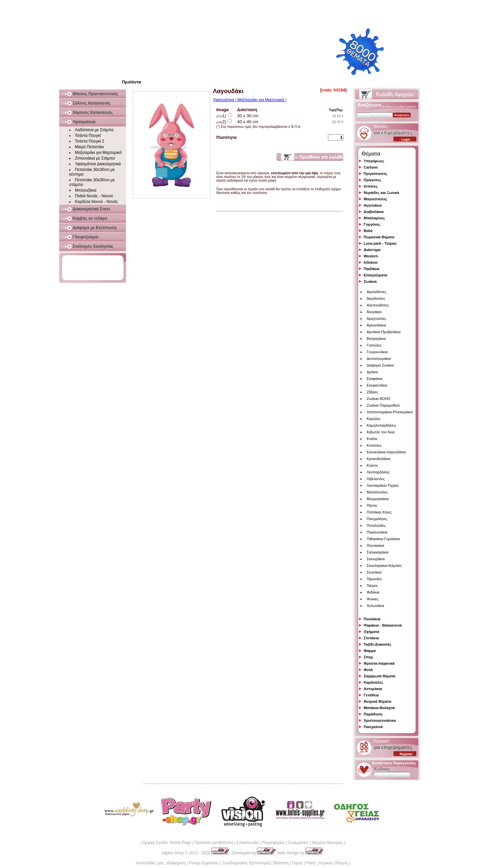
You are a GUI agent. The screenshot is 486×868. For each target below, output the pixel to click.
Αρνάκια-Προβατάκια (384, 332)
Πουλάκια (372, 619)
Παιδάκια (372, 269)
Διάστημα (372, 250)
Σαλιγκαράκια (378, 552)
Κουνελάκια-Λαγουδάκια (386, 452)
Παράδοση (373, 714)
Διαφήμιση (176, 863)
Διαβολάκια (374, 212)
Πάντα (372, 505)
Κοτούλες (374, 445)
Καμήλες (374, 419)
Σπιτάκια (371, 638)
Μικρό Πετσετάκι (89, 147)
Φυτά (368, 670)
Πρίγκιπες (372, 180)
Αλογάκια (374, 312)
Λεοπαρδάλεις (378, 472)
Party (311, 863)
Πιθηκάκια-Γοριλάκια (383, 539)
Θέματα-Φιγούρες (327, 843)
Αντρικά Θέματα (377, 701)
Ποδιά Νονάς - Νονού (94, 196)
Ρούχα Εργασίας (204, 863)
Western (371, 256)
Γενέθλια (371, 695)
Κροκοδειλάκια (379, 459)
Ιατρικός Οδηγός (333, 863)
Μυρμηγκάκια (378, 499)
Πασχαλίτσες (377, 519)
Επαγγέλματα (375, 275)
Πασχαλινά (373, 727)
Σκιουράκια (376, 559)
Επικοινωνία (247, 843)
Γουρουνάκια (377, 352)
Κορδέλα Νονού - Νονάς (96, 202)
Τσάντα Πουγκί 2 (90, 141)
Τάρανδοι (374, 579)
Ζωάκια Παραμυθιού (383, 405)
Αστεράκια (373, 689)
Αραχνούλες (377, 318)
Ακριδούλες (376, 298)
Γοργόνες (372, 224)
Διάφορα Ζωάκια (380, 365)
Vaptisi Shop (173, 853)
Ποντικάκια (375, 546)
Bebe (368, 231)
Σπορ (368, 657)
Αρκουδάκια (376, 325)
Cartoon (371, 167)
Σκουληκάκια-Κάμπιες (384, 566)
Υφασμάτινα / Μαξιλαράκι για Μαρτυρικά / (250, 100)
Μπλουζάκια (86, 190)
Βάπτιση (281, 863)
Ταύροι (372, 586)
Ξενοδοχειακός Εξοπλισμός (246, 863)
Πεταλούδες (376, 525)
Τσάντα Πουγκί (88, 136)
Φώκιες (373, 599)
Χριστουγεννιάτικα (380, 720)
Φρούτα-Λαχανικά (379, 663)
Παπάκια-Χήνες (379, 512)
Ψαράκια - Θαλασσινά (383, 625)
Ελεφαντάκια (377, 385)
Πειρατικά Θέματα (379, 237)
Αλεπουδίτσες (378, 305)
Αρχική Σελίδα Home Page (167, 843)
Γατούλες (374, 345)
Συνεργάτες (298, 843)
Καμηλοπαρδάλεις (381, 425)
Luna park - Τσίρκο (380, 243)
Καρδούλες (373, 682)
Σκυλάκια (374, 572)
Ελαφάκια (375, 379)
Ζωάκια (370, 281)
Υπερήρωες (374, 161)
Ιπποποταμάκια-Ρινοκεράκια (390, 412)
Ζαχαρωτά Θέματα (380, 676)
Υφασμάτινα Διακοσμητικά (98, 164)
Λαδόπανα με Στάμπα (94, 130)
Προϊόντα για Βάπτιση (214, 843)
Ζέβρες (372, 392)
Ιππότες (371, 186)
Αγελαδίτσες (377, 292)
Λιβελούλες (376, 479)
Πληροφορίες (273, 843)
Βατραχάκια (376, 339)
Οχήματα (371, 632)
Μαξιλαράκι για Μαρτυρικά (98, 153)
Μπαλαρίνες (374, 218)
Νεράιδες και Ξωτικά (381, 193)
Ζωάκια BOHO (379, 399)
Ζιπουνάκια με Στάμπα (95, 158)
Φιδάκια (373, 592)
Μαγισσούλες (375, 199)
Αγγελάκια (373, 205)
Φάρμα (370, 651)
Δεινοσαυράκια (379, 359)
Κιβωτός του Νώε (381, 432)
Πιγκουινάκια (377, 532)
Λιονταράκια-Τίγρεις (383, 485)
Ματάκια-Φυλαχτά (379, 708)
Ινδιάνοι (371, 262)
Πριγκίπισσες (376, 174)
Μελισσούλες (377, 492)
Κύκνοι (372, 465)
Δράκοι (372, 372)
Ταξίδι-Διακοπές (378, 644)
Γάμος (297, 863)
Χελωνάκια (375, 606)
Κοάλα (372, 439)
